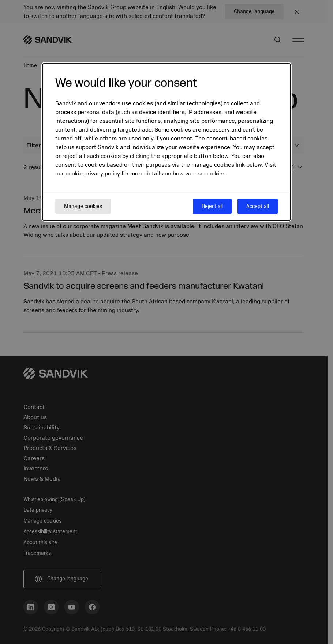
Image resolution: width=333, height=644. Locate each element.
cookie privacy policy (93, 174)
